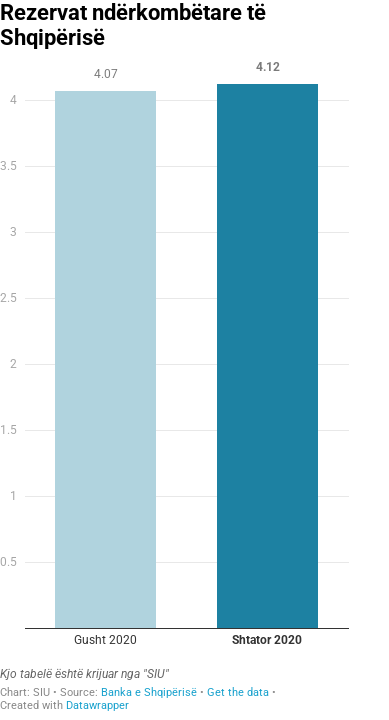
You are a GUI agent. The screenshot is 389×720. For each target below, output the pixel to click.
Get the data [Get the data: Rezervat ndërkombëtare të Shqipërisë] (238, 692)
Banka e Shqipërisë (149, 692)
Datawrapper (97, 705)
